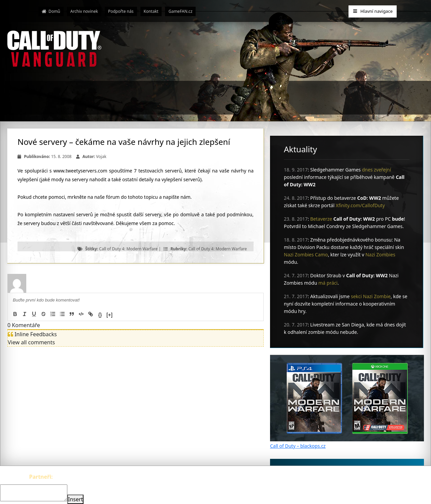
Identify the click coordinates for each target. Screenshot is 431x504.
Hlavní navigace (373, 11)
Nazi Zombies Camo (306, 255)
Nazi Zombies (380, 255)
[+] (109, 315)
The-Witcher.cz (72, 477)
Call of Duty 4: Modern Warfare (128, 249)
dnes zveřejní (376, 170)
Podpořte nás (121, 11)
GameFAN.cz (180, 11)
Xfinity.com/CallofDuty (360, 205)
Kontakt (151, 11)
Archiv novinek (84, 11)
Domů (51, 11)
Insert (75, 499)
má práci (328, 283)
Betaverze (321, 219)
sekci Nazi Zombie (371, 296)
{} (100, 315)
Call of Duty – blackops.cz (298, 446)
